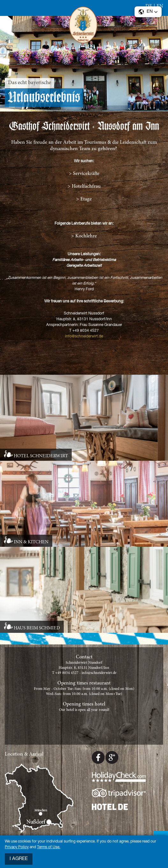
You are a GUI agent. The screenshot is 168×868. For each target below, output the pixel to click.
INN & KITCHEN (31, 542)
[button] (148, 12)
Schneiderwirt (84, 26)
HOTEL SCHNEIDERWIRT (41, 456)
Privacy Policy (17, 847)
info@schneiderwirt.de (84, 336)
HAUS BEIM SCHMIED (37, 628)
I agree (19, 859)
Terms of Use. (49, 847)
